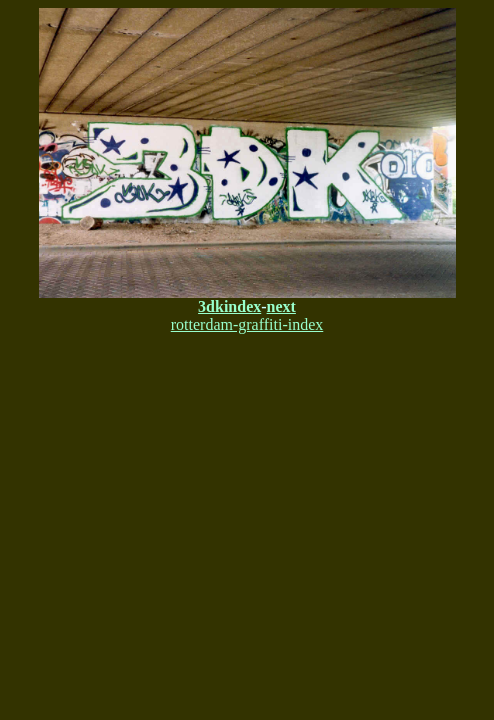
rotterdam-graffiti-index (247, 324)
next (281, 306)
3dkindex (229, 306)
